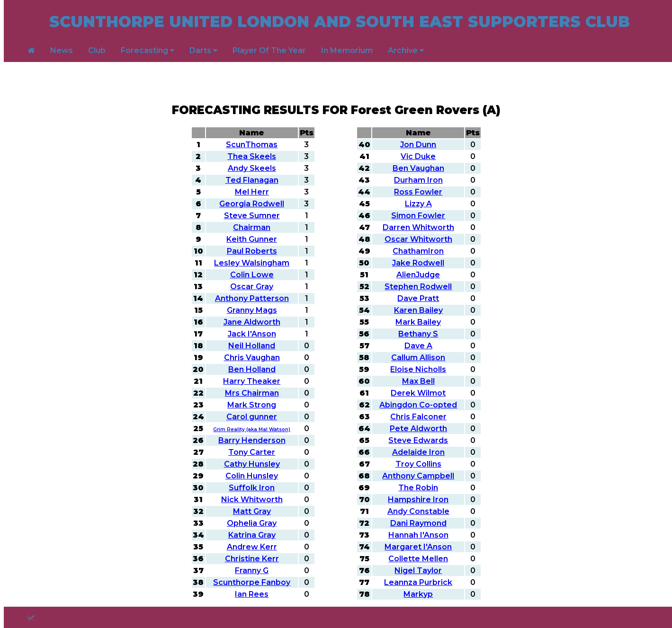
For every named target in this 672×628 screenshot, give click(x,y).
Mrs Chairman (252, 393)
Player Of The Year (269, 50)
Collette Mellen (418, 559)
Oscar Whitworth (418, 239)
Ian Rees (252, 594)
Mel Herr (252, 192)
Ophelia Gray (252, 523)
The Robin (418, 488)
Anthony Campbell (418, 476)
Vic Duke (418, 156)
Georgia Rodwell (252, 204)
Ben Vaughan (418, 168)
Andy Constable (418, 511)
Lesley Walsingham (252, 263)
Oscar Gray (252, 287)
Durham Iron (418, 180)
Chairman (252, 227)
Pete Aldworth (418, 429)
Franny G (252, 571)
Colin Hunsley (252, 476)
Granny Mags (252, 310)
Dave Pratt (418, 298)
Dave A (418, 346)
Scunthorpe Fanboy (252, 582)
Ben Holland (252, 369)
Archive (406, 50)
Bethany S (418, 334)
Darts (203, 50)
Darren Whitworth (418, 227)
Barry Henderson (252, 440)
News (62, 50)
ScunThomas (252, 145)
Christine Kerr (252, 559)
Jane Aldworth (252, 322)
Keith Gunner (252, 239)
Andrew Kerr (252, 547)
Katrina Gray (252, 535)
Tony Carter (252, 452)
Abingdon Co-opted (418, 405)
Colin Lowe (252, 275)
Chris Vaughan (252, 358)
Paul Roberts (252, 251)
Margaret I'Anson (418, 547)
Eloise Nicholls (418, 369)
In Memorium (347, 50)
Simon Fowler (418, 216)
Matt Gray (252, 511)
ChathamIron (418, 251)
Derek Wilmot (418, 393)
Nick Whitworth (252, 500)
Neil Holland (252, 346)
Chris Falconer (418, 417)
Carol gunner (252, 417)
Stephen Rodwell (418, 287)
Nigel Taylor (418, 571)
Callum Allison (418, 358)
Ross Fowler (418, 192)
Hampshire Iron (418, 500)
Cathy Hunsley (252, 464)
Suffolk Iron (252, 488)
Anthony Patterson (252, 298)
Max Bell (418, 381)
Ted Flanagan (252, 180)
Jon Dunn (418, 145)
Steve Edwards (418, 440)
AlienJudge (418, 275)
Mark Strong (252, 405)
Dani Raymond (418, 523)
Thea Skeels (252, 156)
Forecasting (148, 50)
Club (97, 50)
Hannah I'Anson (418, 535)
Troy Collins (418, 464)
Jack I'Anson (252, 334)
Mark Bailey (418, 322)
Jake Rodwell (418, 263)
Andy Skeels (252, 168)
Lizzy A (418, 204)
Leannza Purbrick (418, 582)
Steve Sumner (252, 216)
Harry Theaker (252, 381)
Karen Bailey (418, 310)
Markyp (418, 594)
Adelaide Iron (418, 452)
